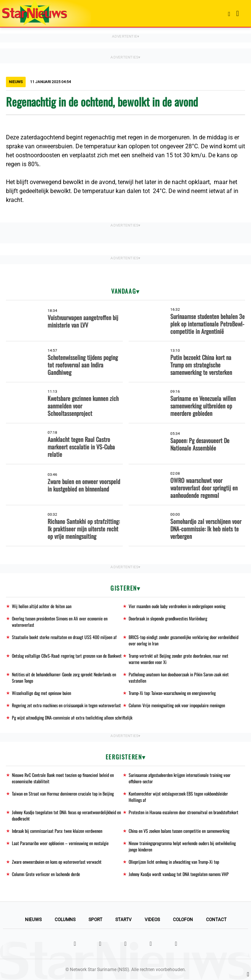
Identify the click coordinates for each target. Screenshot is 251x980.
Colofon (183, 920)
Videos (152, 920)
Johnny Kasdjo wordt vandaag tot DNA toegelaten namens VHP (179, 874)
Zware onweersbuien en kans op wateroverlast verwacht (57, 862)
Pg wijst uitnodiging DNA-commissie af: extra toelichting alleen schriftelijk (72, 717)
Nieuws (33, 920)
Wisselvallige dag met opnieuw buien (41, 693)
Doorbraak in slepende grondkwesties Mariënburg (168, 618)
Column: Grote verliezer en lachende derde (46, 874)
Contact (216, 920)
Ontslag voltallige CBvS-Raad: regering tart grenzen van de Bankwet (67, 656)
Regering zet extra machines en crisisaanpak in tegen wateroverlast (66, 705)
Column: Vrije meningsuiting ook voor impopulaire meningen (177, 705)
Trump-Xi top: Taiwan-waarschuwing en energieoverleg (172, 693)
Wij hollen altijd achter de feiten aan (42, 606)
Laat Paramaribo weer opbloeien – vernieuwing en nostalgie (60, 843)
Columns (65, 920)
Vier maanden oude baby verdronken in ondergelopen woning (177, 606)
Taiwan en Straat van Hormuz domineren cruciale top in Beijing (63, 794)
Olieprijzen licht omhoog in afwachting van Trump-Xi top (174, 862)
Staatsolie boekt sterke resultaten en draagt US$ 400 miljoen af (64, 637)
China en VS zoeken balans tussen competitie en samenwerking (179, 831)
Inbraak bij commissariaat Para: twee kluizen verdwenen (57, 831)
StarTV (123, 920)
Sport (95, 920)
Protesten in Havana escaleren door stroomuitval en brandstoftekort (184, 812)
